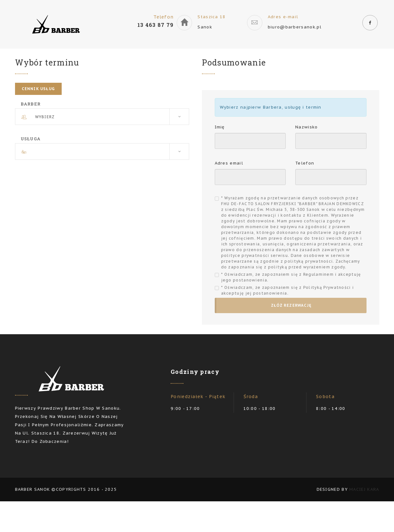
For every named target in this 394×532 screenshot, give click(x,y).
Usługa (31, 139)
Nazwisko (306, 127)
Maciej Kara (364, 489)
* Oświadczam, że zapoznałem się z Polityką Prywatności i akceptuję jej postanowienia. (288, 290)
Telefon (305, 163)
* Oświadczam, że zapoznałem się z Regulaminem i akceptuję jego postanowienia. (291, 277)
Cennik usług (38, 89)
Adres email (229, 163)
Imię (220, 127)
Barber (31, 104)
